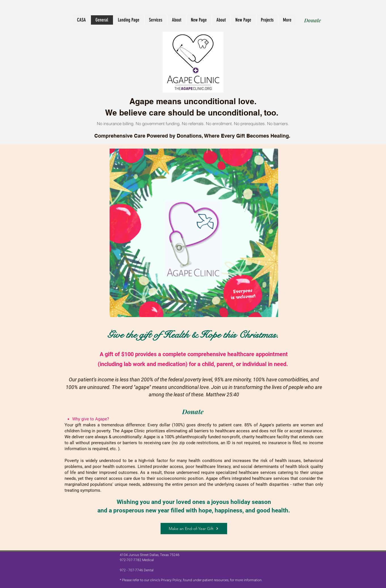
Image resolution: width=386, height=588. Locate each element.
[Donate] (313, 20)
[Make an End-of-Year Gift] (194, 529)
